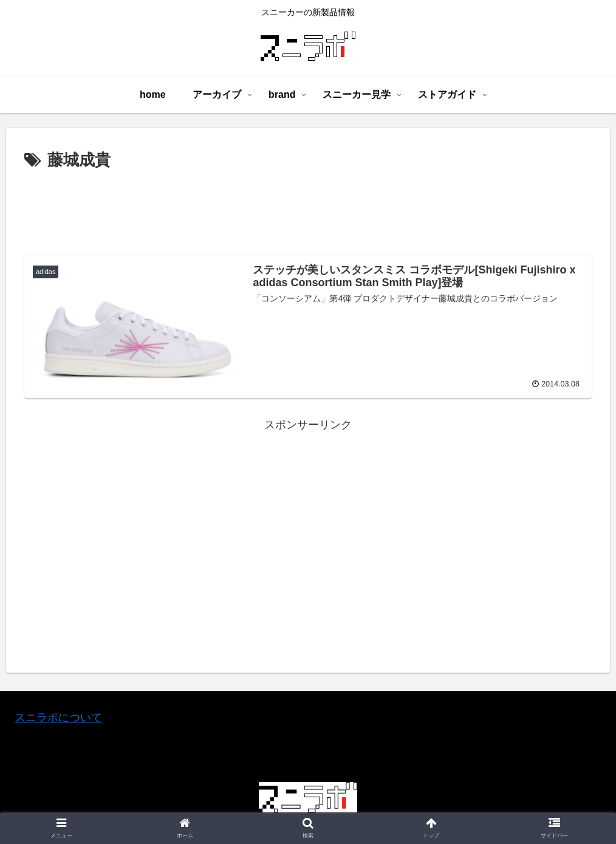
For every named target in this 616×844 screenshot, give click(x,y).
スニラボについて (58, 718)
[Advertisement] (308, 208)
